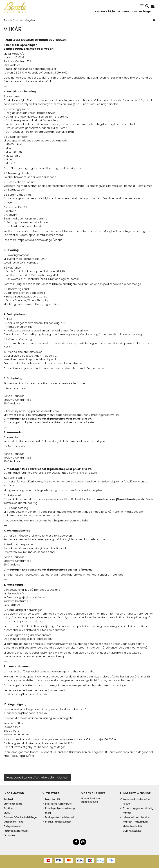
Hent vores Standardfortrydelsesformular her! (37, 777)
